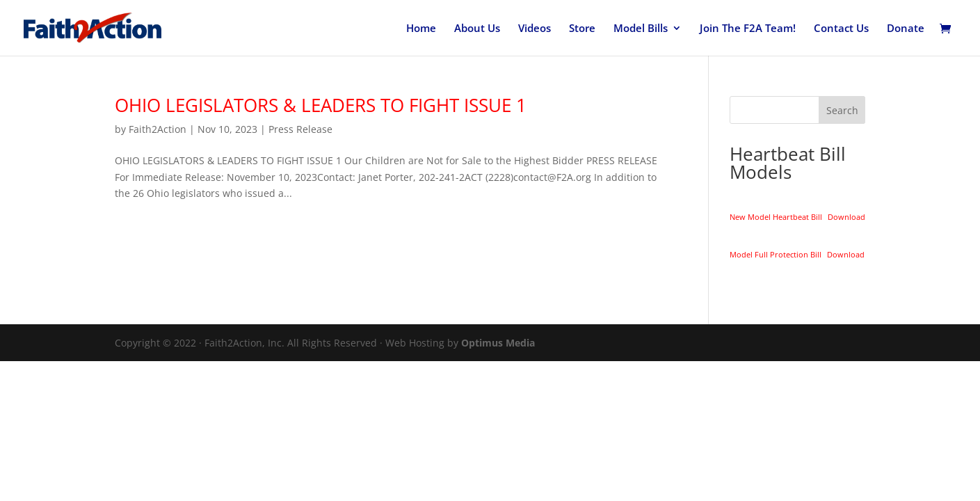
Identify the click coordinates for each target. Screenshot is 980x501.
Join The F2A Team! (748, 29)
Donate (906, 29)
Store (582, 29)
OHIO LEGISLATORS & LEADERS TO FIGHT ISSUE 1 (321, 105)
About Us (477, 29)
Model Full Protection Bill (776, 254)
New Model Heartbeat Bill (776, 217)
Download (846, 217)
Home (421, 29)
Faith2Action (158, 129)
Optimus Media (498, 343)
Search (842, 110)
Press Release (300, 129)
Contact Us (841, 29)
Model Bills (641, 29)
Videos (535, 29)
